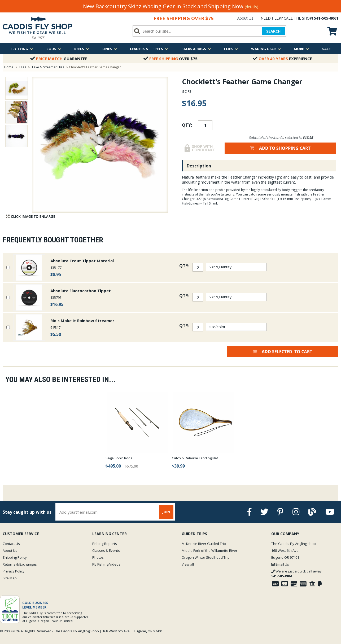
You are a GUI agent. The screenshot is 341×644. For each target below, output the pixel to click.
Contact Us (11, 544)
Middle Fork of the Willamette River (209, 550)
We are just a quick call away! (297, 574)
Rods (54, 49)
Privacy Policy (14, 571)
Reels (82, 49)
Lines (110, 49)
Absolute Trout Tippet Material (82, 261)
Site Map (10, 578)
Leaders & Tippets (149, 49)
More (301, 49)
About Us (245, 18)
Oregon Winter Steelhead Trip (206, 557)
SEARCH (273, 31)
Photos (98, 557)
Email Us (280, 564)
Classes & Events (106, 550)
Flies (231, 49)
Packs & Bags (196, 49)
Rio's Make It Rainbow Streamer (82, 321)
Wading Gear (266, 49)
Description (199, 166)
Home (9, 67)
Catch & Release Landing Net (195, 458)
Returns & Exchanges (20, 564)
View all (188, 564)
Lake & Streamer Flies (48, 67)
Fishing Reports (105, 544)
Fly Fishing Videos (106, 564)
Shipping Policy (15, 557)
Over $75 (170, 59)
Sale (326, 49)
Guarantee (59, 59)
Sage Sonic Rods (119, 458)
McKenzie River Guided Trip (204, 544)
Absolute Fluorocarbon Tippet (81, 291)
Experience (282, 59)
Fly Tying (22, 49)
